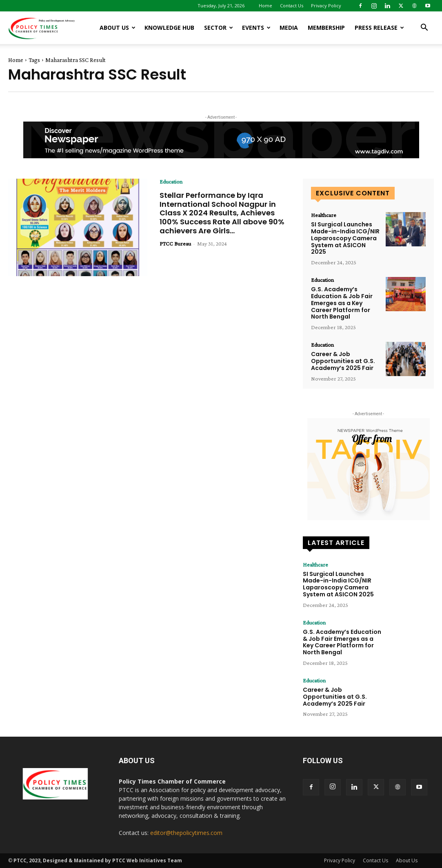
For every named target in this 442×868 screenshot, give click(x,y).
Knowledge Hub (169, 28)
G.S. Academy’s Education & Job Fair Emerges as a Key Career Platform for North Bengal (342, 303)
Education (171, 182)
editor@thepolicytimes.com (186, 833)
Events (256, 28)
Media (289, 28)
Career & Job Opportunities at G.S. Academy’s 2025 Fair (343, 361)
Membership (326, 28)
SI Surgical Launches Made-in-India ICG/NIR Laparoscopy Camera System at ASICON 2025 (345, 238)
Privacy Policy (326, 6)
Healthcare (324, 215)
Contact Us (292, 6)
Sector (219, 28)
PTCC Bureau (175, 244)
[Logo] (45, 28)
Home (265, 6)
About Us (118, 28)
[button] (424, 28)
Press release (379, 28)
